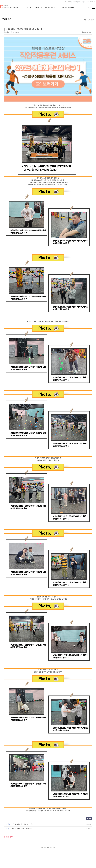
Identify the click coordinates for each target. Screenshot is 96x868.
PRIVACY (20, 844)
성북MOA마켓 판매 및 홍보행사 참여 (23, 781)
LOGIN (65, 844)
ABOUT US (8, 844)
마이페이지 (93, 2)
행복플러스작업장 (40, 835)
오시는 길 (71, 835)
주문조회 (86, 2)
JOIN (56, 844)
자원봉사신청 (55, 835)
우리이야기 (91, 20)
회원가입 (75, 2)
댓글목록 (8, 794)
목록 (89, 775)
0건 (10, 32)
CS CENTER (33, 844)
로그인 (69, 2)
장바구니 (80, 2)
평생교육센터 (25, 835)
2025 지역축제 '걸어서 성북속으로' (22, 786)
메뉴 (94, 8)
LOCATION (46, 844)
